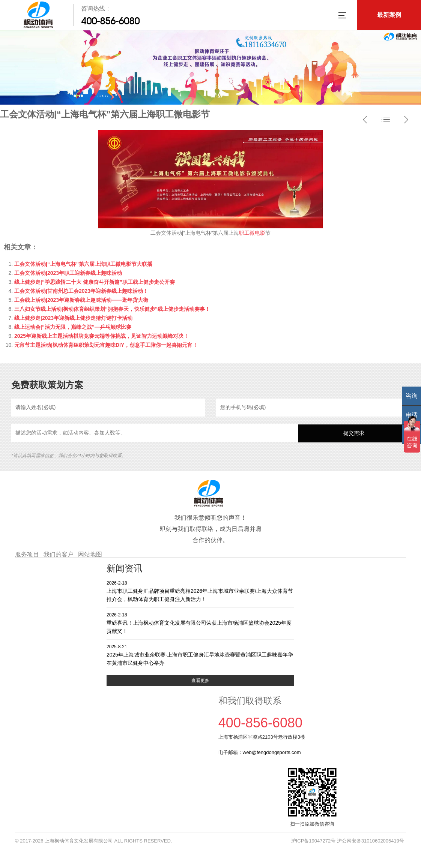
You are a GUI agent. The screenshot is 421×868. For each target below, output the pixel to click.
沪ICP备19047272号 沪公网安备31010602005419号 (348, 841)
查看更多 (200, 681)
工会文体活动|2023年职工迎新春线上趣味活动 (68, 273)
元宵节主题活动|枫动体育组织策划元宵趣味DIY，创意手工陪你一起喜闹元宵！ (106, 345)
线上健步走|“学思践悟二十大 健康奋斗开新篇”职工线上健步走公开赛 (95, 282)
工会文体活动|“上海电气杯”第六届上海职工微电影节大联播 (83, 264)
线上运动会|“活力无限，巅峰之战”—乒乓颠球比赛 (73, 327)
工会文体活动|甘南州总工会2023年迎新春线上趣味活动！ (81, 291)
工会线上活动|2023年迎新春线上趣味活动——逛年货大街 (81, 300)
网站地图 (90, 554)
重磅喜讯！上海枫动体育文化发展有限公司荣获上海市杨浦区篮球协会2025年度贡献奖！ (200, 623)
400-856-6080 (110, 21)
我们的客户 (59, 554)
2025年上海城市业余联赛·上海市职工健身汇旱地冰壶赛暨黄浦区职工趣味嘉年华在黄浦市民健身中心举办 (200, 655)
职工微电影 (252, 233)
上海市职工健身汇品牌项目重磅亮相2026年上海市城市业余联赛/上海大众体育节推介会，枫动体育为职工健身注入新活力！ (200, 591)
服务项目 (27, 554)
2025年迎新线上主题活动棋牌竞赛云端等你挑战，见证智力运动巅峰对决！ (101, 336)
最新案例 (389, 15)
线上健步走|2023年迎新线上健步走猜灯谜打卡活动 (73, 318)
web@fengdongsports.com (272, 752)
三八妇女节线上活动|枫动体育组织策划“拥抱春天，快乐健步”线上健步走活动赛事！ (112, 309)
